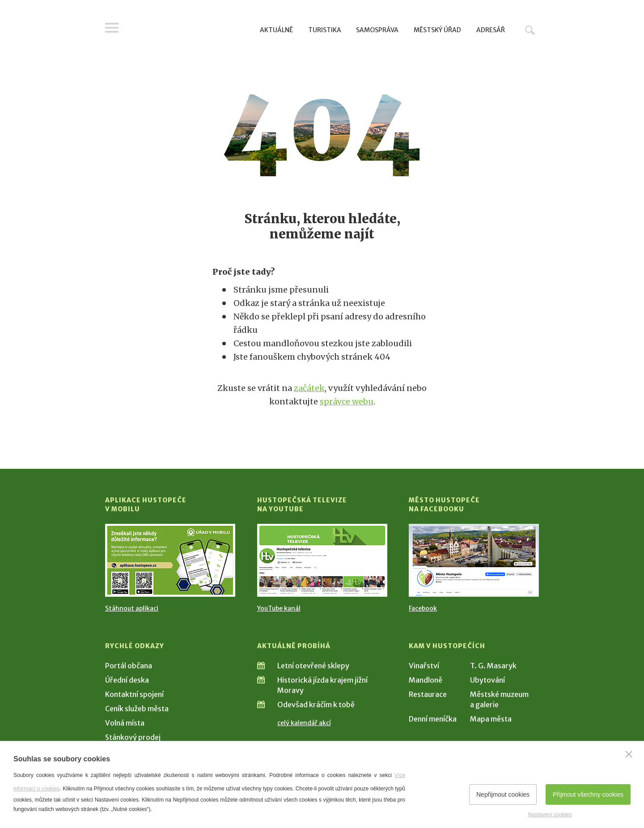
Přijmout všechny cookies (588, 794)
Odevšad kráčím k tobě (316, 705)
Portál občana (129, 666)
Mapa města (491, 719)
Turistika (325, 30)
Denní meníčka (433, 719)
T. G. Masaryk (493, 666)
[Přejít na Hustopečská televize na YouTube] (322, 560)
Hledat (530, 30)
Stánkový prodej (133, 737)
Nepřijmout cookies (503, 794)
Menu (112, 28)
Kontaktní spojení (134, 694)
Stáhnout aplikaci (132, 608)
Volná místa (125, 723)
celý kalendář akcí (304, 723)
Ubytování (487, 680)
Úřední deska (127, 680)
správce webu (347, 401)
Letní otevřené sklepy (313, 666)
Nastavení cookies (550, 815)
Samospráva (377, 30)
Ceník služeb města (137, 709)
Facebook (423, 608)
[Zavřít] (629, 754)
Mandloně (426, 680)
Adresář (491, 30)
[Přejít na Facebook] (474, 560)
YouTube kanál (279, 608)
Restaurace (428, 694)
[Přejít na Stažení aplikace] (170, 560)
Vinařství (424, 666)
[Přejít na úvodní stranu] (190, 29)
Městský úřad (437, 30)
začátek (309, 388)
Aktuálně (276, 30)
